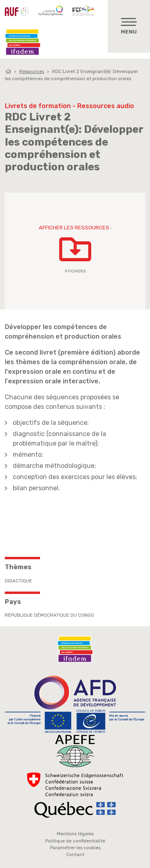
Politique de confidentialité (75, 841)
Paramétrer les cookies (75, 848)
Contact (75, 854)
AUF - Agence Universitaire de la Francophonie (17, 12)
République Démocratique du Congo (49, 615)
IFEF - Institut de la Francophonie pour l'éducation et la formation (84, 10)
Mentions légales (75, 834)
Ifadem (23, 42)
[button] (75, 251)
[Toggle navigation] (129, 26)
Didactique (18, 581)
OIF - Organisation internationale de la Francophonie (51, 11)
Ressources (32, 71)
